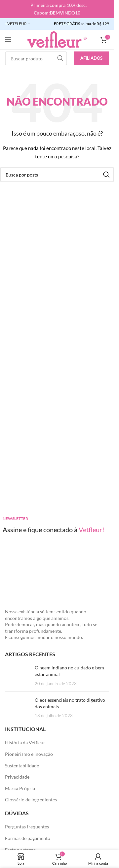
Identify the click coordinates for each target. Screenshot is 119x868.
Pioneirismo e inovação (29, 754)
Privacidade (17, 777)
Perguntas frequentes (27, 827)
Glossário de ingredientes (31, 800)
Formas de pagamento (28, 838)
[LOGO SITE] (57, 39)
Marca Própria (20, 788)
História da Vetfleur (25, 742)
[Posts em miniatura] (17, 675)
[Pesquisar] (36, 58)
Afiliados (91, 58)
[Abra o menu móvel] (8, 40)
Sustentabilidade (22, 766)
